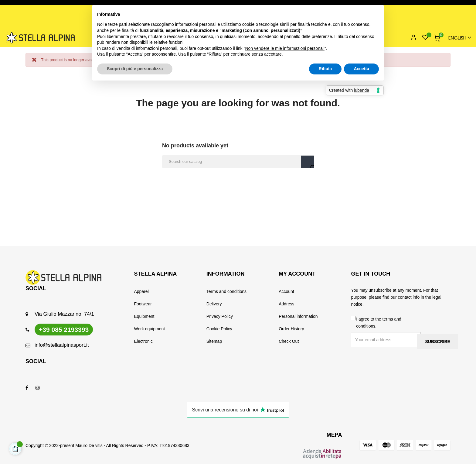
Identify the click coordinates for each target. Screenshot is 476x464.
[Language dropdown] (457, 38)
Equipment (144, 316)
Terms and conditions (226, 291)
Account (286, 291)
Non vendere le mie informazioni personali (285, 48)
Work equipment (150, 329)
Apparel (141, 291)
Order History (291, 329)
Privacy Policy (220, 316)
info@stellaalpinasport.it (62, 345)
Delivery (214, 304)
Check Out (289, 341)
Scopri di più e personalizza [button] (135, 69)
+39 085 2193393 (64, 330)
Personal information (298, 316)
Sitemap (214, 341)
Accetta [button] (361, 69)
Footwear (143, 304)
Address (286, 304)
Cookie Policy (219, 329)
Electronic (143, 341)
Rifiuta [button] (325, 69)
